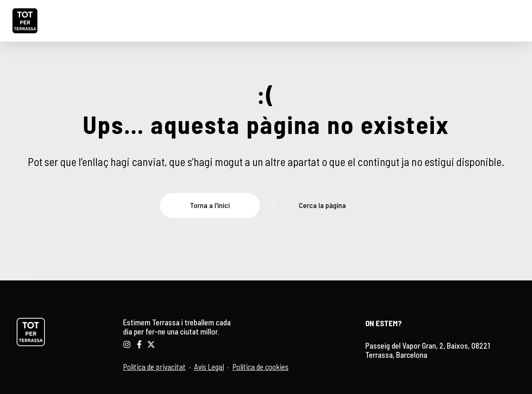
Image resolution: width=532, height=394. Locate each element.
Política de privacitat (154, 367)
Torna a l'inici (210, 205)
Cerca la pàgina (322, 205)
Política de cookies (260, 367)
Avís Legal (209, 367)
